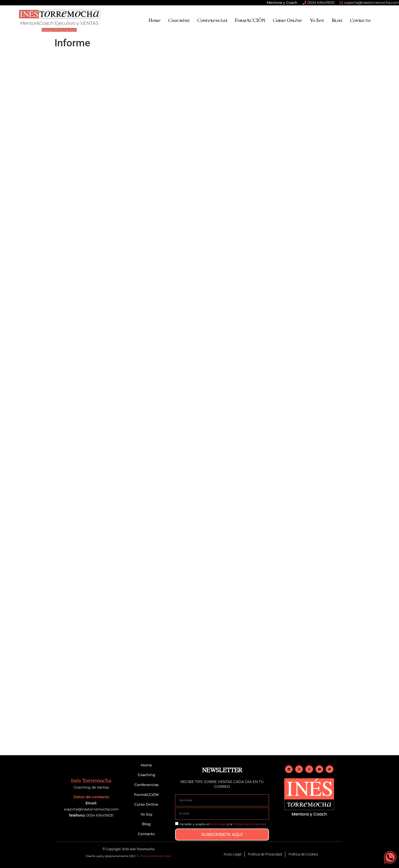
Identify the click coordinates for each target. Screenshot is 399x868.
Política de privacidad (249, 824)
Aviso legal (218, 824)
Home (154, 20)
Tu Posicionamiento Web (154, 856)
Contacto (360, 20)
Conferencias (212, 20)
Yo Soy (317, 20)
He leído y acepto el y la (223, 824)
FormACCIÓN (250, 20)
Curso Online (287, 20)
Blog (337, 20)
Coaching (179, 20)
